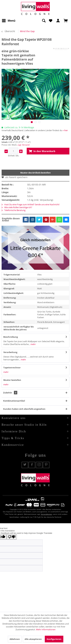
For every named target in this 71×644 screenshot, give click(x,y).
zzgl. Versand (24, 145)
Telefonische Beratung (14, 210)
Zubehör (10, 393)
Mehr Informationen (46, 629)
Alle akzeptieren (33, 639)
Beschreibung (11, 337)
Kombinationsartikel (14, 401)
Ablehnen (15, 639)
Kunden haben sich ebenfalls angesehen (24, 409)
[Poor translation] (12, 537)
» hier (65, 130)
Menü (9, 20)
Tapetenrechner (12, 368)
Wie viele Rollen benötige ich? (17, 207)
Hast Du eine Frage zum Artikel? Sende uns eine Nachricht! (31, 204)
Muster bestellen (12, 380)
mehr (33, 344)
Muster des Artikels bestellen (35, 173)
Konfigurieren (54, 639)
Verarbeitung (10, 352)
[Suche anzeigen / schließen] (44, 21)
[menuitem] (8, 21)
